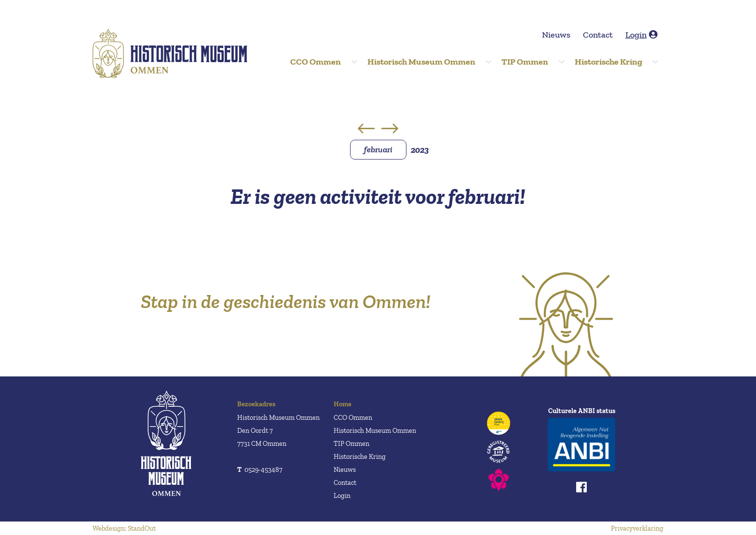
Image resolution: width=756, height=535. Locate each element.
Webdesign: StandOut (124, 528)
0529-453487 (260, 470)
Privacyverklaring (637, 528)
